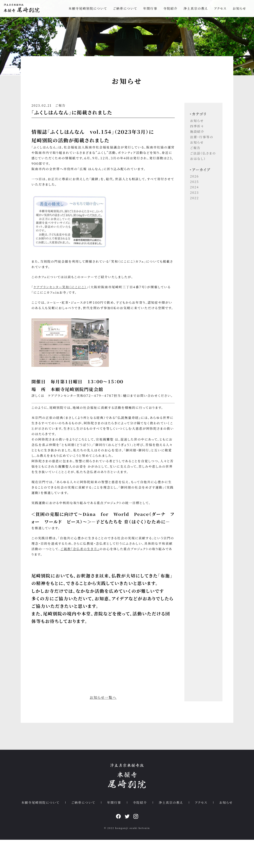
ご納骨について (125, 9)
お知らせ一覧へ (105, 722)
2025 (190, 188)
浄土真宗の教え (196, 9)
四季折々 (193, 132)
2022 (190, 204)
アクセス (220, 9)
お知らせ (239, 9)
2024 (190, 193)
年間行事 (150, 9)
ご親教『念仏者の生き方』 (104, 574)
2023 (190, 199)
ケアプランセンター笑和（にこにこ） (66, 293)
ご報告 (66, 112)
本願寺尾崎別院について (88, 9)
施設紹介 (193, 137)
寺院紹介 (170, 9)
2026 (190, 182)
